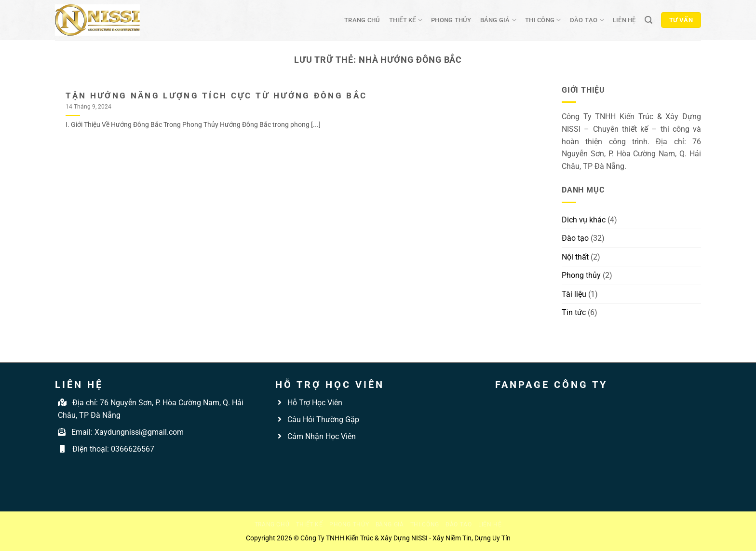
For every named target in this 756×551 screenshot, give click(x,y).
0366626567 (133, 449)
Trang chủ (362, 20)
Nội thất (575, 257)
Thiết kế (406, 20)
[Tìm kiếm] (648, 20)
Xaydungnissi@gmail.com (139, 432)
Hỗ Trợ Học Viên (315, 403)
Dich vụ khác (584, 220)
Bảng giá (499, 20)
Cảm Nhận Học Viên (321, 436)
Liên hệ (624, 20)
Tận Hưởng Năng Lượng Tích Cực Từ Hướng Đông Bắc (216, 96)
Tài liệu (574, 294)
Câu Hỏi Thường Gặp (322, 420)
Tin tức (574, 312)
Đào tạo (587, 20)
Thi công (543, 20)
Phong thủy (451, 20)
